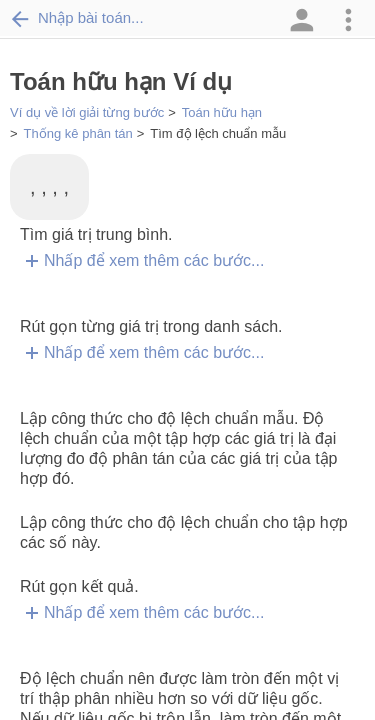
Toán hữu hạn (222, 112)
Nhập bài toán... (77, 18)
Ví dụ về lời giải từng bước (87, 112)
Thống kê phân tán (78, 133)
